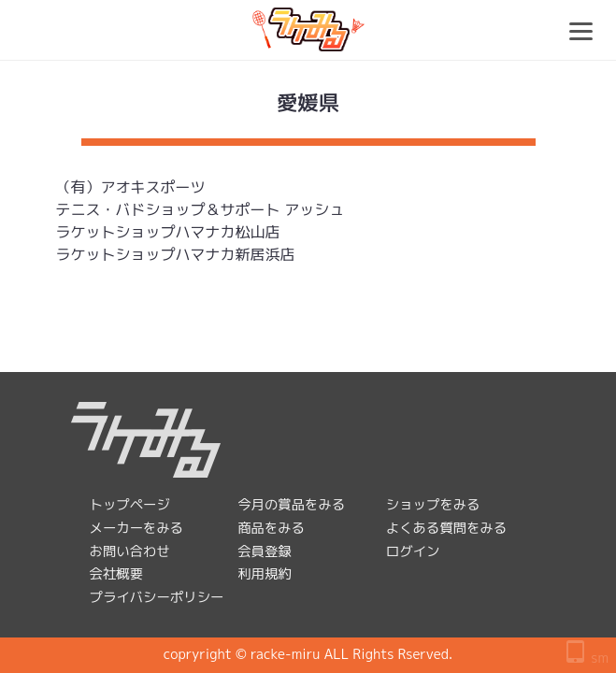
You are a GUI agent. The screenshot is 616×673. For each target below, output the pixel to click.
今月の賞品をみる (291, 505)
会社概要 (117, 574)
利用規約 (265, 574)
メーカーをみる (137, 528)
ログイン (413, 551)
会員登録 (265, 551)
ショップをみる (433, 505)
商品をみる (271, 528)
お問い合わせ (130, 551)
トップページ (130, 505)
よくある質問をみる (447, 528)
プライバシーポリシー (157, 597)
